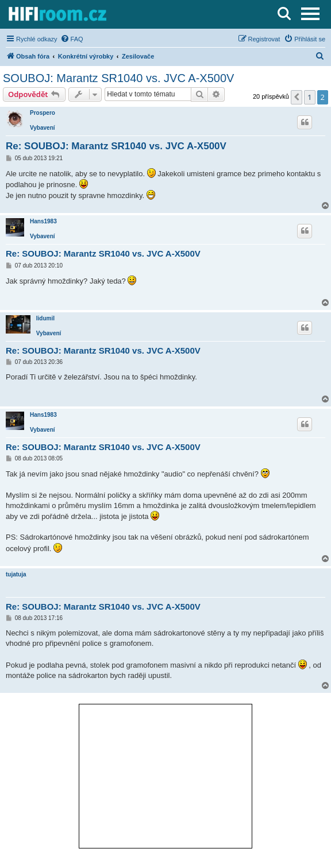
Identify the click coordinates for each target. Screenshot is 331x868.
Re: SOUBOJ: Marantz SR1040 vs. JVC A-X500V (116, 146)
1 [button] (309, 97)
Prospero (43, 113)
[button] (297, 97)
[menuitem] (72, 39)
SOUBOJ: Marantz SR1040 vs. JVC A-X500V (118, 78)
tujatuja (16, 574)
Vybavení (43, 128)
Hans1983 (43, 221)
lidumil (45, 318)
